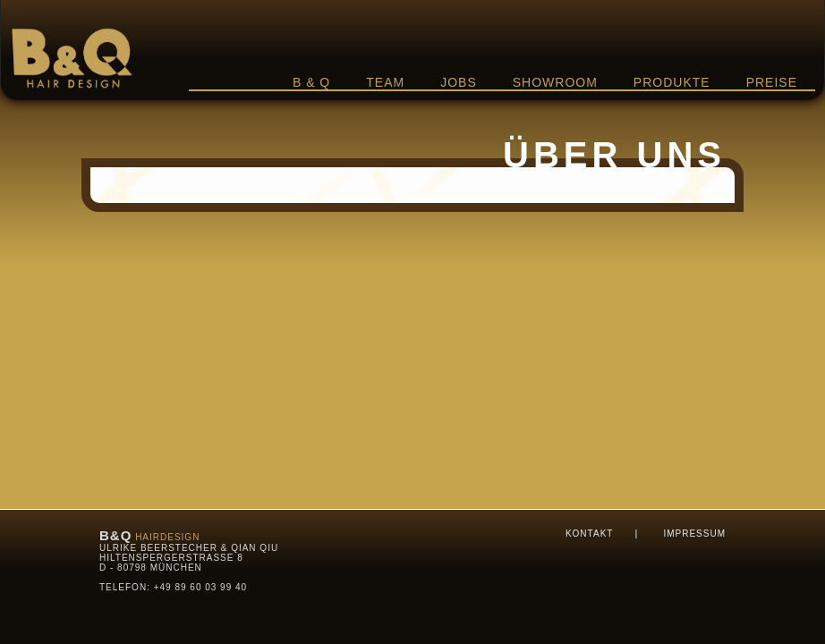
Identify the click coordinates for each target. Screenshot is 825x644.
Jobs (459, 82)
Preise (772, 82)
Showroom (555, 82)
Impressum (694, 534)
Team (385, 82)
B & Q (311, 82)
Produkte (672, 82)
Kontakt (589, 534)
